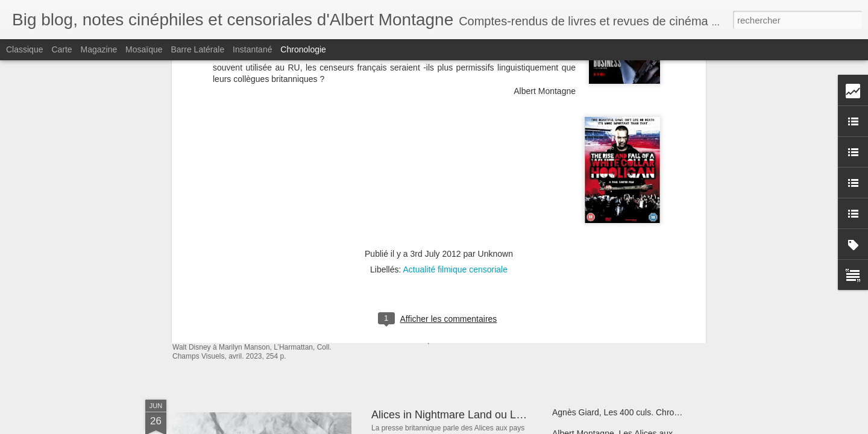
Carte (61, 49)
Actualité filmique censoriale (455, 115)
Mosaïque (144, 49)
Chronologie (303, 49)
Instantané (252, 49)
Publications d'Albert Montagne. (274, 280)
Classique (24, 49)
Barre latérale (197, 49)
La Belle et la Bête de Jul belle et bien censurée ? (490, 301)
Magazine (99, 49)
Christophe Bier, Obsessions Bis (612, 278)
